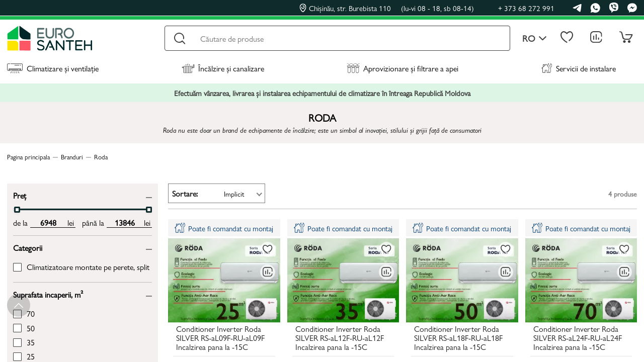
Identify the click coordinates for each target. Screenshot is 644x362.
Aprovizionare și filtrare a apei (403, 68)
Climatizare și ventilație (53, 68)
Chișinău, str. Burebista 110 (387, 8)
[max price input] (125, 223)
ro (535, 38)
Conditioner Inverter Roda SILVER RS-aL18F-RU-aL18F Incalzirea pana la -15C (458, 339)
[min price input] (48, 223)
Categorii (28, 247)
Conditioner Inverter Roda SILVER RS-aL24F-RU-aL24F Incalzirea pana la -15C (578, 339)
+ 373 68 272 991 (526, 8)
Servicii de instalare (579, 68)
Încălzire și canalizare (223, 68)
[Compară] (268, 272)
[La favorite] (268, 249)
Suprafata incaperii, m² (48, 294)
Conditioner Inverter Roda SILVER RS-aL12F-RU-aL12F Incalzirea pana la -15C (340, 339)
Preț (20, 195)
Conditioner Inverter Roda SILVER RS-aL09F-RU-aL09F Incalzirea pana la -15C (220, 339)
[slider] (17, 210)
